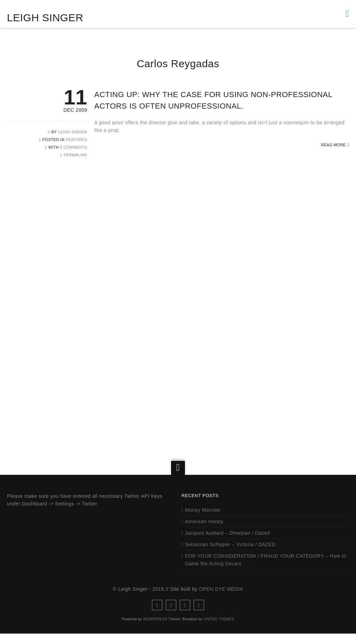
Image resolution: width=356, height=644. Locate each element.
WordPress (155, 630)
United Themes (219, 630)
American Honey (204, 532)
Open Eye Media (221, 599)
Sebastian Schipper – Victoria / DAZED (230, 555)
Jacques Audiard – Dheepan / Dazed (228, 543)
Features (76, 140)
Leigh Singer (45, 18)
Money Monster (203, 520)
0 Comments (74, 147)
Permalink (75, 155)
